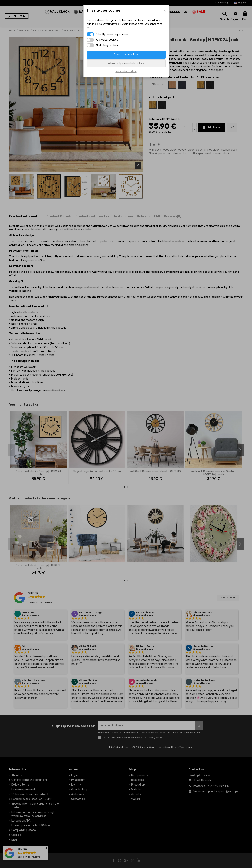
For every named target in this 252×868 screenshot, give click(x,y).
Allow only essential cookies (126, 63)
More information (126, 71)
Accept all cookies (126, 54)
